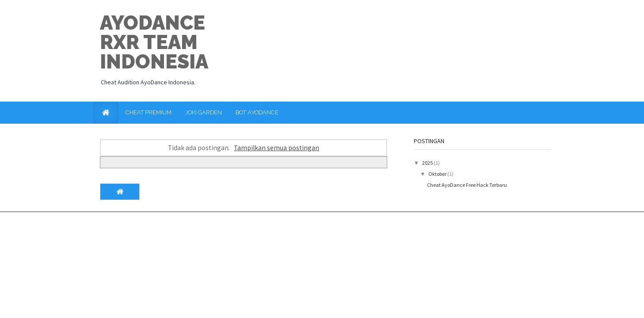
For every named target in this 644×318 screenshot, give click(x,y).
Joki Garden (204, 112)
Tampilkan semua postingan (276, 148)
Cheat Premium (149, 112)
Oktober (438, 174)
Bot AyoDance (257, 112)
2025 (428, 163)
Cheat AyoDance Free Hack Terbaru (467, 185)
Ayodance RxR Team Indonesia (154, 42)
